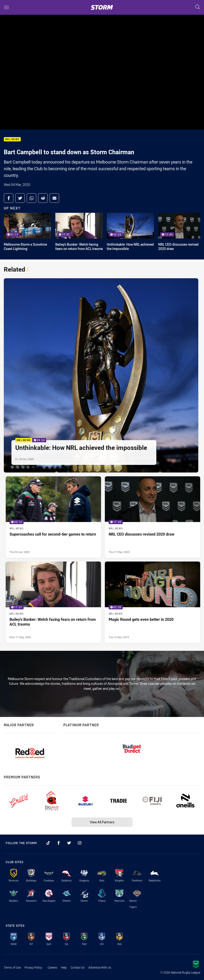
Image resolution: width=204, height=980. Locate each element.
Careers (52, 967)
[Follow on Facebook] (59, 843)
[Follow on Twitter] (69, 843)
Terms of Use (12, 967)
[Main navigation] (6, 7)
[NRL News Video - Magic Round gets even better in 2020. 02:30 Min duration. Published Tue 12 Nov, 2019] (153, 602)
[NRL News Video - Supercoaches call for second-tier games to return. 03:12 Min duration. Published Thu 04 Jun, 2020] (53, 517)
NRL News (12, 139)
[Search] (198, 7)
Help (64, 967)
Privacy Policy (33, 967)
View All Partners (102, 822)
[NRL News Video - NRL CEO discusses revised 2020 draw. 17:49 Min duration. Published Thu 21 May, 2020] (153, 517)
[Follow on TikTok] (48, 843)
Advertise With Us (100, 967)
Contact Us (78, 967)
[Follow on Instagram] (80, 843)
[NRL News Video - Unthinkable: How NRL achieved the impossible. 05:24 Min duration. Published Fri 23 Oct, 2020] (101, 375)
